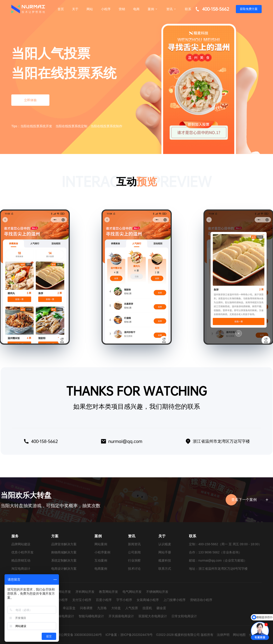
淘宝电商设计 (21, 569)
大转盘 (116, 608)
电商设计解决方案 (64, 569)
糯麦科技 (165, 560)
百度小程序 (104, 600)
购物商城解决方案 (64, 552)
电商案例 (101, 569)
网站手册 (165, 552)
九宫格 (102, 608)
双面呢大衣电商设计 (153, 616)
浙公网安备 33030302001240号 (80, 635)
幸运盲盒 (69, 608)
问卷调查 (86, 608)
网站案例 (101, 544)
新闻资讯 (134, 544)
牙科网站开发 (85, 592)
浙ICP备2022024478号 (136, 635)
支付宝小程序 (82, 600)
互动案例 (101, 560)
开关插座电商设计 (121, 616)
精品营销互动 (21, 560)
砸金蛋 (161, 608)
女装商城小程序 (148, 600)
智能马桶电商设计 (91, 616)
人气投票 (132, 608)
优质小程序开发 (22, 552)
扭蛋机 (147, 608)
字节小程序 (124, 600)
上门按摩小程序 (174, 600)
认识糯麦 (165, 544)
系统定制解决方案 (64, 560)
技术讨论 (134, 569)
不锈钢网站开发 (157, 592)
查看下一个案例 (249, 500)
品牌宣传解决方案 (64, 544)
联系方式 (165, 569)
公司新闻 (134, 552)
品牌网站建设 (21, 544)
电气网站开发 (132, 592)
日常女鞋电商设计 (184, 616)
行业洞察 (134, 560)
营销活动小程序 (201, 600)
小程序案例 (102, 552)
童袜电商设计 (65, 616)
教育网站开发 (109, 592)
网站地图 (239, 635)
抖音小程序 (60, 600)
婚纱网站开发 (61, 592)
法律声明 (223, 635)
